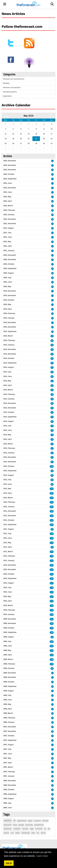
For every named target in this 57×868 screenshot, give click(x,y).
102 (52, 466)
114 (52, 597)
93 (52, 637)
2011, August (8, 529)
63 (52, 390)
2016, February (9, 313)
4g (49, 829)
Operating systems (10, 92)
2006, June (8, 808)
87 (52, 462)
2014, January (9, 399)
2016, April (7, 309)
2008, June (8, 700)
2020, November (10, 260)
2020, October (9, 264)
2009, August (8, 637)
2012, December (10, 457)
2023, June (8, 183)
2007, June (8, 754)
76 (52, 417)
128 (52, 592)
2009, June (8, 646)
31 (52, 368)
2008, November (10, 677)
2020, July (7, 278)
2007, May (7, 758)
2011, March (8, 552)
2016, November (10, 295)
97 (52, 448)
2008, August (8, 691)
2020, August (8, 273)
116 (52, 561)
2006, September (10, 794)
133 (52, 489)
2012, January (9, 507)
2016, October (9, 300)
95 (52, 453)
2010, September (10, 578)
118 (52, 565)
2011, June (8, 538)
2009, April (7, 655)
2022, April (7, 201)
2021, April (7, 246)
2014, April (7, 385)
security (25, 829)
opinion (8, 821)
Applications (7, 96)
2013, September (10, 417)
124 (52, 534)
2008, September (10, 686)
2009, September (10, 632)
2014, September (10, 363)
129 (52, 507)
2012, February (9, 502)
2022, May (7, 197)
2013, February (9, 448)
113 (52, 502)
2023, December (10, 165)
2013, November (10, 408)
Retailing (6, 83)
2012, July (7, 480)
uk (14, 821)
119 (52, 525)
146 (52, 624)
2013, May (7, 435)
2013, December (10, 403)
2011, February (9, 556)
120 (52, 538)
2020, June (8, 282)
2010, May (7, 596)
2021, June (8, 237)
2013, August (8, 421)
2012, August (8, 475)
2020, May (7, 287)
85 (52, 399)
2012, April (7, 493)
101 (52, 552)
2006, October (9, 790)
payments (7, 825)
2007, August (8, 745)
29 (52, 669)
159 (52, 642)
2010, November (10, 569)
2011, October (9, 520)
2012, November (10, 462)
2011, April (7, 547)
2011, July (7, 534)
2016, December (10, 291)
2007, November (10, 731)
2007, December (10, 727)
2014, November (10, 354)
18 (52, 341)
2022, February (9, 210)
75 (52, 426)
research (37, 821)
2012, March (8, 498)
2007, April (7, 763)
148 (52, 633)
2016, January (9, 318)
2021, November (10, 224)
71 (52, 412)
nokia (15, 825)
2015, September (10, 331)
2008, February (9, 718)
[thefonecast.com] (28, 4)
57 (52, 422)
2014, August (8, 367)
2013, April (7, 439)
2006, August (8, 799)
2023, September (10, 179)
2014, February (9, 394)
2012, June (8, 484)
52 (52, 381)
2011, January (9, 561)
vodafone (17, 829)
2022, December (10, 188)
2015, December (10, 323)
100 (52, 493)
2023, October (9, 174)
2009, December (10, 619)
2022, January (9, 215)
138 (52, 556)
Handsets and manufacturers (14, 79)
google (21, 825)
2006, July (7, 803)
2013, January (9, 453)
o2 (45, 829)
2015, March (8, 336)
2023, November (10, 170)
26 (52, 345)
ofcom (43, 833)
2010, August (8, 583)
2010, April (7, 601)
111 (52, 583)
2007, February (9, 772)
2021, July (7, 233)
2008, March (8, 713)
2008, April (7, 709)
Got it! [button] (9, 863)
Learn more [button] (42, 856)
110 (52, 498)
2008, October (9, 682)
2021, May (7, 242)
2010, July (7, 588)
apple (30, 821)
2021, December (10, 219)
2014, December (10, 349)
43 (52, 372)
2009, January (9, 668)
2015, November (10, 327)
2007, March (8, 767)
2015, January (9, 345)
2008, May (7, 704)
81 (52, 457)
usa (12, 833)
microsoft (39, 829)
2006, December (10, 781)
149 (52, 628)
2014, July (7, 372)
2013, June (8, 430)
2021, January (9, 251)
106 (52, 511)
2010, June (8, 592)
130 (52, 520)
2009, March (8, 659)
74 (52, 439)
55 (52, 386)
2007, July (7, 749)
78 (52, 395)
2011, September (10, 525)
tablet (17, 833)
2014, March (8, 390)
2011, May (7, 543)
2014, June (8, 376)
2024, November (10, 161)
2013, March (8, 444)
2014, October (9, 358)
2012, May (7, 489)
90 (52, 529)
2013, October (9, 412)
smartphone (39, 825)
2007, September (10, 740)
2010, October (9, 574)
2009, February (9, 664)
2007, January (9, 776)
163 (52, 660)
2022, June (8, 192)
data (33, 833)
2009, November (10, 623)
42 (52, 363)
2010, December (10, 565)
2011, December (10, 511)
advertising (26, 833)
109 (52, 516)
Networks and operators (12, 88)
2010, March (8, 605)
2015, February (9, 340)
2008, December (10, 673)
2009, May (7, 650)
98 (52, 471)
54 (52, 359)
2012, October (9, 466)
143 (52, 615)
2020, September (10, 268)
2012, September (10, 471)
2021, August (8, 228)
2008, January (9, 722)
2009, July (7, 641)
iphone (6, 833)
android (45, 821)
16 (52, 336)
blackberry (8, 829)
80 (52, 484)
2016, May (7, 304)
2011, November (10, 516)
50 (52, 377)
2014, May (7, 381)
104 (52, 606)
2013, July (7, 426)
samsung (29, 825)
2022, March (8, 206)
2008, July (7, 695)
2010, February (9, 610)
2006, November (10, 785)
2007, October (9, 736)
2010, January (9, 614)
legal (32, 829)
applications (22, 821)
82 (52, 547)
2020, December (10, 255)
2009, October (9, 628)
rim (38, 833)
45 (52, 354)
